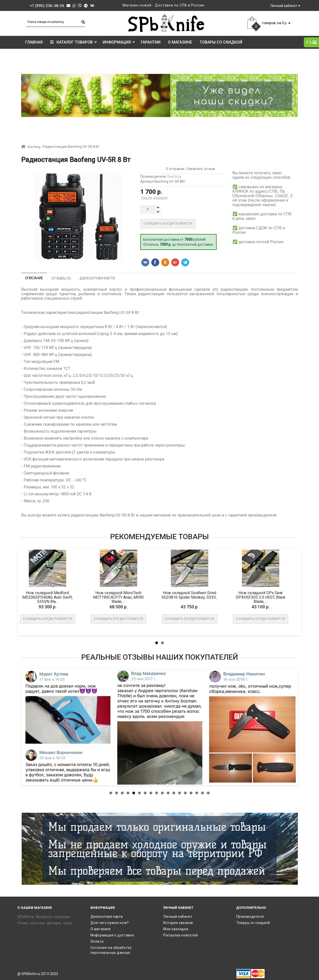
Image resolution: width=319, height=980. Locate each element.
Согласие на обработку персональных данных (111, 950)
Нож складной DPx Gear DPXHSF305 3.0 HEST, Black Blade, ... (219, 597)
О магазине (180, 42)
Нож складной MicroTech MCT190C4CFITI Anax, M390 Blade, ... (77, 597)
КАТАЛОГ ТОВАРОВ (73, 42)
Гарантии (151, 42)
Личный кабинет (178, 917)
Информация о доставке (112, 935)
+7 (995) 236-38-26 (47, 6)
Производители (250, 917)
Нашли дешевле (154, 198)
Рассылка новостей (180, 935)
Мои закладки (176, 929)
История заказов (178, 923)
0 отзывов (174, 169)
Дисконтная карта (107, 917)
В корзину (290, 619)
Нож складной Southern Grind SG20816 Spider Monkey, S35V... (148, 595)
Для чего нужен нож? (110, 923)
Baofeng (34, 147)
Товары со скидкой (221, 42)
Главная (34, 42)
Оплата (97, 941)
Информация (119, 42)
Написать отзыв (201, 169)
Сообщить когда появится (168, 224)
